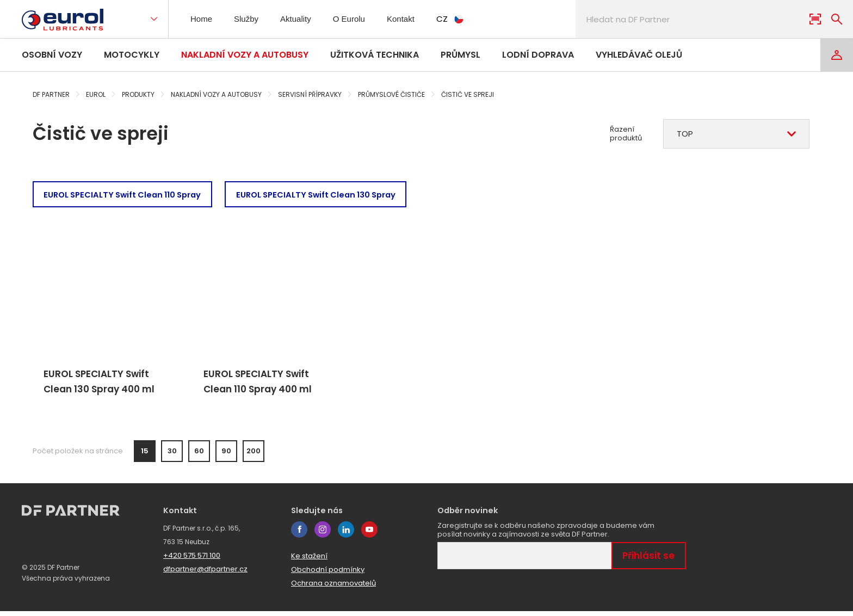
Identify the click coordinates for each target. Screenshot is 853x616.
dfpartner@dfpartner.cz (205, 574)
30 (172, 456)
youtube (369, 534)
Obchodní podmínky (328, 574)
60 (199, 456)
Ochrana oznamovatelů (333, 588)
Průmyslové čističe (391, 94)
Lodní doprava (538, 55)
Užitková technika (375, 55)
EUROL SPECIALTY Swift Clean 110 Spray (127, 195)
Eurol (96, 94)
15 (145, 456)
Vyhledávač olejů (639, 55)
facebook (299, 534)
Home (203, 19)
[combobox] (736, 134)
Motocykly (132, 55)
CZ (461, 19)
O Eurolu (356, 19)
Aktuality (301, 19)
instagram (323, 534)
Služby (249, 19)
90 (226, 456)
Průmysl (461, 55)
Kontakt (410, 19)
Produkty (138, 94)
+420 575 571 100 (192, 560)
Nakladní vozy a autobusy (245, 55)
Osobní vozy (52, 55)
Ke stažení (309, 561)
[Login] (837, 55)
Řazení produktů (626, 134)
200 (254, 456)
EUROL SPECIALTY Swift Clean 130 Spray (331, 195)
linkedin (346, 534)
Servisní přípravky (310, 94)
